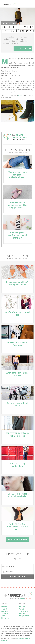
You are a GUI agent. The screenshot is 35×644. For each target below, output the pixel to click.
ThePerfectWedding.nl (23, 639)
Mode (14, 23)
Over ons (4, 607)
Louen (20, 96)
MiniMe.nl (4, 640)
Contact (4, 609)
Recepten (22, 609)
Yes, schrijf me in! (17, 577)
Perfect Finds (24, 611)
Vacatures (5, 614)
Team (3, 616)
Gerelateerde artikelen (17, 539)
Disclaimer (5, 618)
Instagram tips (24, 616)
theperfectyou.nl (9, 4)
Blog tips (22, 614)
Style (8, 23)
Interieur (22, 607)
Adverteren (5, 611)
